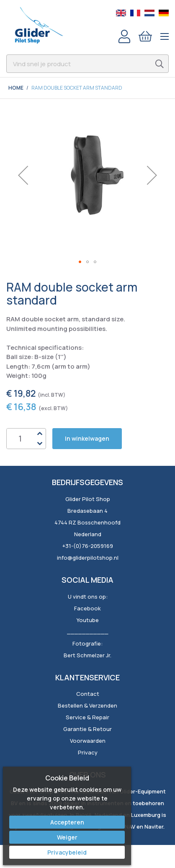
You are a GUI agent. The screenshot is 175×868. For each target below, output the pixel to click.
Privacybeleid (67, 852)
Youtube (88, 620)
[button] (23, 175)
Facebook (87, 608)
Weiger (67, 837)
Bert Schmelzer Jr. (87, 655)
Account (124, 36)
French (135, 13)
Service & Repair (87, 717)
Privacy (88, 752)
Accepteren (67, 822)
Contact (88, 694)
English (121, 13)
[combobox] (87, 64)
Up (39, 434)
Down (39, 444)
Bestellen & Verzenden (87, 705)
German (164, 13)
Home (16, 88)
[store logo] (39, 25)
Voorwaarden (88, 741)
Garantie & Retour (87, 729)
